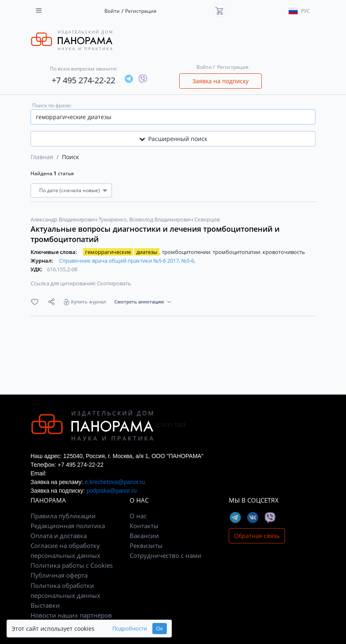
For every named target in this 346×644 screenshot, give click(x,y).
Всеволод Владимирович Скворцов (174, 219)
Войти (112, 11)
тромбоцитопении (187, 252)
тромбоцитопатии (237, 252)
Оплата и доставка (59, 536)
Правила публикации (63, 516)
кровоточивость (284, 252)
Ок (160, 629)
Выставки (45, 605)
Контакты (144, 526)
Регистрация (141, 11)
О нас (138, 516)
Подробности (130, 629)
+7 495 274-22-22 (83, 80)
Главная (42, 157)
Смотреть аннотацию (139, 302)
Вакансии (144, 536)
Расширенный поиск (173, 139)
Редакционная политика (68, 526)
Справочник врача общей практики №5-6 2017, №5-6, (127, 261)
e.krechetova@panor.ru (115, 482)
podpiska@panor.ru (111, 491)
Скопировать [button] (114, 283)
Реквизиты (146, 545)
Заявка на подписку (220, 81)
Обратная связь (257, 536)
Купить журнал (89, 302)
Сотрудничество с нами (166, 555)
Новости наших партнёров (71, 615)
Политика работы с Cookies (72, 565)
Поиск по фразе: (52, 105)
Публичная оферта (59, 575)
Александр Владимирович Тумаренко (79, 219)
